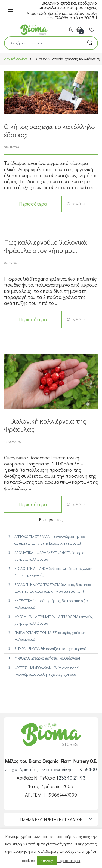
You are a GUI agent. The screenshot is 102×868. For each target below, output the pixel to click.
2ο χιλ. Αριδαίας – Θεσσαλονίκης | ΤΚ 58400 (51, 769)
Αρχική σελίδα (16, 59)
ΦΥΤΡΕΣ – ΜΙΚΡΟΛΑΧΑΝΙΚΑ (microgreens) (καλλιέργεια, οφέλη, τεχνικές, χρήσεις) (47, 671)
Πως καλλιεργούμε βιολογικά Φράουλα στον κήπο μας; (46, 246)
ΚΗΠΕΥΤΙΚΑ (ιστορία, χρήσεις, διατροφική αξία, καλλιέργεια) (52, 604)
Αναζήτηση (90, 43)
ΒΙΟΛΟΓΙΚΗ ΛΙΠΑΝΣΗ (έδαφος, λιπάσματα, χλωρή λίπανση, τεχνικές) (54, 572)
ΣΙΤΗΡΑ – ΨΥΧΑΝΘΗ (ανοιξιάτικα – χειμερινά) (50, 649)
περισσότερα (69, 860)
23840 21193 (72, 778)
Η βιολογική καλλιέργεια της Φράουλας (45, 425)
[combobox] (43, 43)
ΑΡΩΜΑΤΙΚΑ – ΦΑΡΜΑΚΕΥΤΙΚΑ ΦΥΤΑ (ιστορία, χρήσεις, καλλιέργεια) (50, 556)
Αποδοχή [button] (47, 861)
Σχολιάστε (78, 203)
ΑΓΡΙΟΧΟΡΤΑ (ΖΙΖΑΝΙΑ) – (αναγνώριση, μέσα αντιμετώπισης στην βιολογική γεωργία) (50, 540)
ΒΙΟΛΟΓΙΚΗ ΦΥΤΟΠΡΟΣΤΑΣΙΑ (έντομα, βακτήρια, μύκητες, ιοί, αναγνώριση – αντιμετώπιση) (53, 588)
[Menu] (11, 11)
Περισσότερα (33, 204)
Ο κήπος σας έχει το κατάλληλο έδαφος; (50, 130)
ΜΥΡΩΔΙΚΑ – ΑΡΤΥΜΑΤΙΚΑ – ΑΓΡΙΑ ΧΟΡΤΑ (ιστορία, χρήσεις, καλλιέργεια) (54, 620)
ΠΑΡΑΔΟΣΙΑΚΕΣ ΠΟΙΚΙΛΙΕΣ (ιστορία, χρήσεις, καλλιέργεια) (50, 636)
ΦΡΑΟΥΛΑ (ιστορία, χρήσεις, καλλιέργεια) (47, 658)
